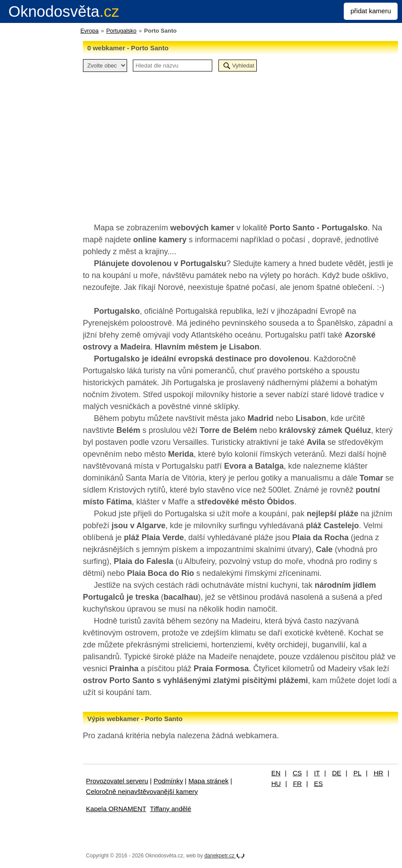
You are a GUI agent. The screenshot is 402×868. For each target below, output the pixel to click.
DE (336, 773)
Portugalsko (122, 31)
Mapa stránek (209, 781)
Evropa (89, 31)
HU (276, 783)
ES (318, 783)
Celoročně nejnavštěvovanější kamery (142, 791)
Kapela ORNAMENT (116, 809)
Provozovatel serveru (117, 781)
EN (276, 773)
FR (297, 783)
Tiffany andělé (171, 809)
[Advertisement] (240, 143)
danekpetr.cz (224, 856)
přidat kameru (371, 11)
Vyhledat (243, 66)
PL (357, 773)
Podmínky (168, 781)
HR (379, 773)
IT (317, 773)
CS (297, 773)
